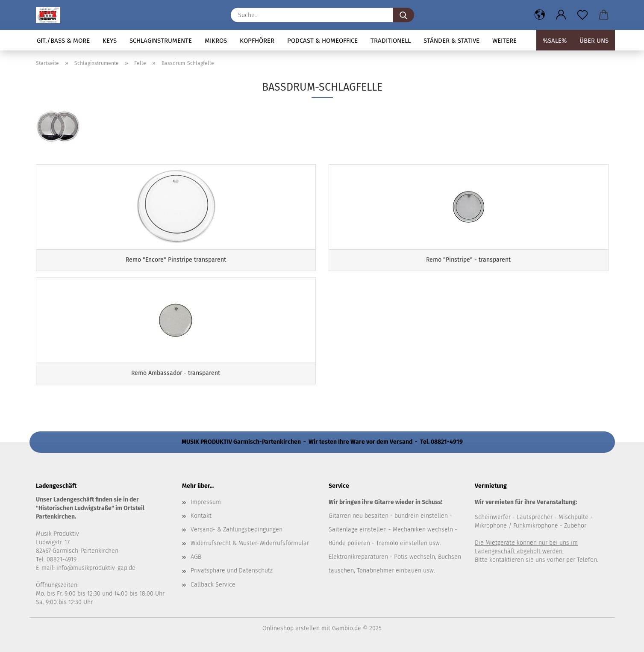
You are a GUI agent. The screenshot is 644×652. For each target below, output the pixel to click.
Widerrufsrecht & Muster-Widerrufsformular (250, 543)
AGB (196, 557)
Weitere (504, 41)
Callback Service (213, 585)
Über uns (594, 41)
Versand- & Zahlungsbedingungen (237, 530)
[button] (540, 15)
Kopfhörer (257, 41)
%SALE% (555, 41)
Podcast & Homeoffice (322, 41)
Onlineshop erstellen (291, 628)
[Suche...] (403, 15)
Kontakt (201, 516)
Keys (110, 41)
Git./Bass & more (63, 41)
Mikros (216, 41)
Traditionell (391, 41)
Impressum (206, 502)
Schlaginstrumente (161, 41)
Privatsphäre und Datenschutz (232, 571)
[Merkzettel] (582, 15)
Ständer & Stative (451, 41)
